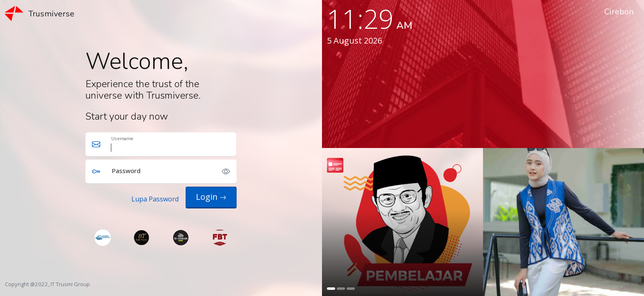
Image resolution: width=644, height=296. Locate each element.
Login (211, 197)
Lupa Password (155, 199)
